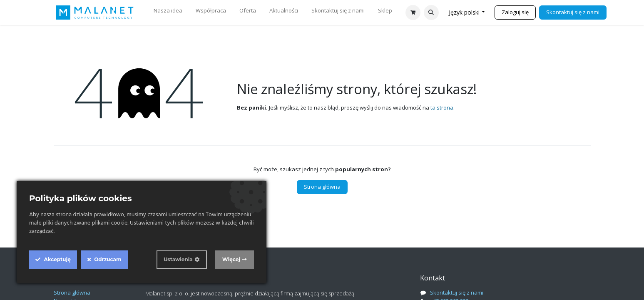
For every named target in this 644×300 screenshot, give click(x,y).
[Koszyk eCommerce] (413, 12)
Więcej (231, 259)
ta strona (442, 107)
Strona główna (322, 187)
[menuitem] (168, 12)
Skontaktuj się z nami (573, 12)
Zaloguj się (515, 12)
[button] (431, 12)
